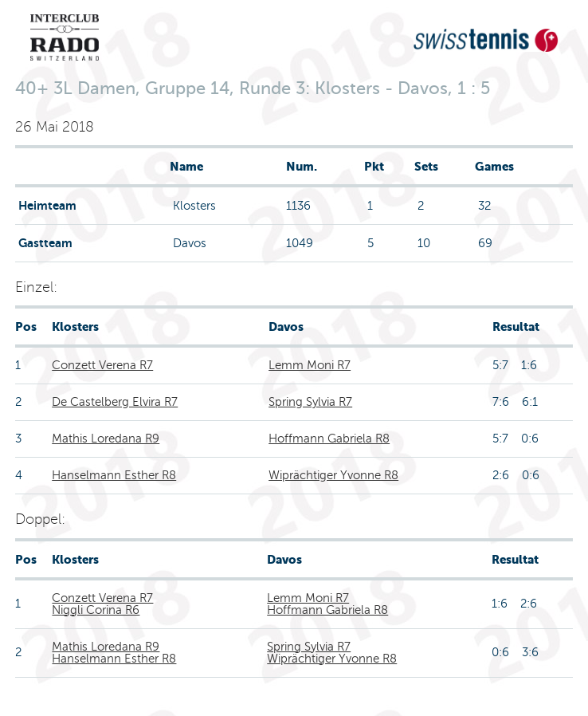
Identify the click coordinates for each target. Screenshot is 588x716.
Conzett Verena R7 (102, 365)
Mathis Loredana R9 (106, 439)
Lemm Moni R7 (310, 365)
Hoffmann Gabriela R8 (329, 439)
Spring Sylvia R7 (310, 402)
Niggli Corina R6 (96, 610)
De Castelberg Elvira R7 (115, 402)
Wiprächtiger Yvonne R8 (333, 475)
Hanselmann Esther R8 (114, 475)
